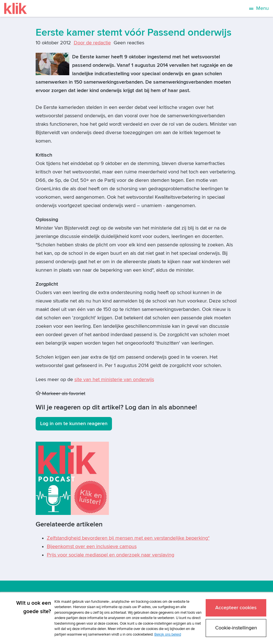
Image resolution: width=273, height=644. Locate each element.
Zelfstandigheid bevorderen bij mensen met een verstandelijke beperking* (128, 538)
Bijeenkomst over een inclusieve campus (92, 546)
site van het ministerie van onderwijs (114, 380)
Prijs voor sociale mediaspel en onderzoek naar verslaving (111, 555)
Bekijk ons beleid (168, 634)
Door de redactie (92, 43)
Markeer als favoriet (60, 394)
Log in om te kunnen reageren (74, 424)
